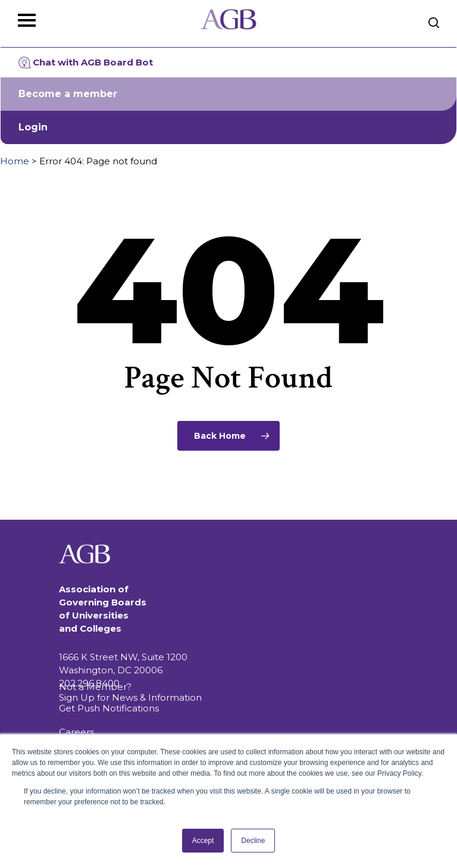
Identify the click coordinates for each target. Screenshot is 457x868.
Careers (76, 732)
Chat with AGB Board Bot (86, 63)
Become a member (68, 94)
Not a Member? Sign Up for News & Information (130, 692)
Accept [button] (203, 841)
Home (15, 161)
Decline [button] (253, 841)
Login (33, 127)
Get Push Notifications (109, 708)
